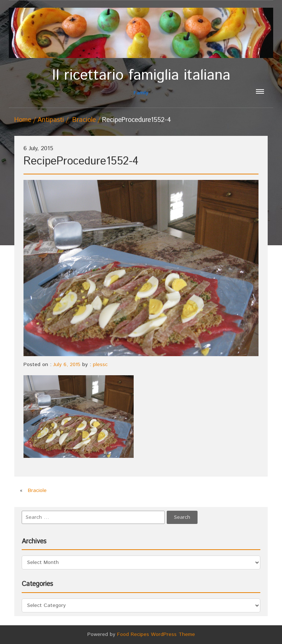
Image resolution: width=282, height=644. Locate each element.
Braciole (84, 120)
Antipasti (51, 120)
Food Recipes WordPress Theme (156, 634)
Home (23, 120)
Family (141, 82)
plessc (100, 365)
